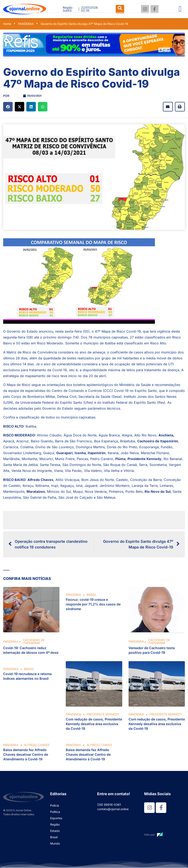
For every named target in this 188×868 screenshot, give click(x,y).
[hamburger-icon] (180, 9)
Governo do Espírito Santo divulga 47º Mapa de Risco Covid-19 (84, 24)
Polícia (55, 805)
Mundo (55, 843)
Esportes (56, 818)
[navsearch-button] (120, 9)
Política (55, 812)
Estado (55, 831)
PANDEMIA (26, 24)
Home (7, 24)
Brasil (54, 837)
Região (55, 824)
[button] (8, 107)
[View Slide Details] (94, 45)
